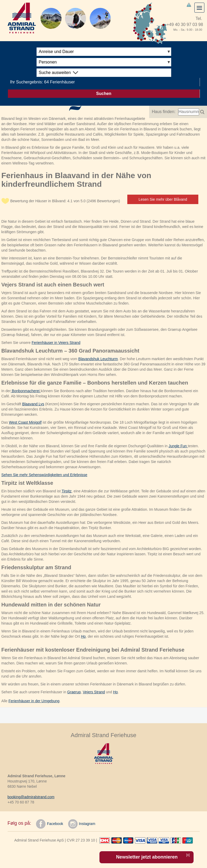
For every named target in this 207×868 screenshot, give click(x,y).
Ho (83, 636)
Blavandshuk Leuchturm (98, 359)
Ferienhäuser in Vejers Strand (56, 343)
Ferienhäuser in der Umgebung (34, 701)
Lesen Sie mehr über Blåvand (163, 199)
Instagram (82, 824)
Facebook (49, 824)
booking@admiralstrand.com (31, 797)
